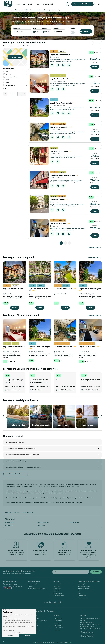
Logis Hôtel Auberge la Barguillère (64, 175)
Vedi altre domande (16, 474)
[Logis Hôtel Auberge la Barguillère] (39, 180)
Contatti (30, 586)
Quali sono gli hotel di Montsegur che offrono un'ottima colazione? (23, 467)
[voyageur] (59, 32)
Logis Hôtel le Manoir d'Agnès (63, 103)
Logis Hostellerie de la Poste (62, 79)
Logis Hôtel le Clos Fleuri (65, 289)
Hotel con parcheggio (43, 522)
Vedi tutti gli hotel (95, 248)
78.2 (95, 156)
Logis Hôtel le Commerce (61, 151)
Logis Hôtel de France (60, 224)
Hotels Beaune (58, 625)
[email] (71, 572)
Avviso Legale (82, 584)
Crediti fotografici (83, 598)
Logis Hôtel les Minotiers (61, 127)
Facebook (51, 602)
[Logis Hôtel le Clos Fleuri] (65, 272)
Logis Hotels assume (59, 596)
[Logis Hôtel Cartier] (39, 204)
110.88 (95, 59)
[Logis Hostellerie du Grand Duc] (40, 272)
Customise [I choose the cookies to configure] (10, 636)
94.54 (95, 180)
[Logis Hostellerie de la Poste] (39, 83)
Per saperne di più (48, 4)
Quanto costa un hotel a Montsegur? (16, 442)
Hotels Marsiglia (58, 621)
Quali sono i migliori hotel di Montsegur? (17, 461)
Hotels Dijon (57, 630)
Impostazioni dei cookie (84, 589)
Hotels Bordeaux (58, 628)
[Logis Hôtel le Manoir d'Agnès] (39, 108)
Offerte (30, 4)
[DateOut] (47, 32)
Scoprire (95, 67)
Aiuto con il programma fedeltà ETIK (37, 589)
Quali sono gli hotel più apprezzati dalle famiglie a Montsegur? (22, 455)
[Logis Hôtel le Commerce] (39, 156)
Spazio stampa (57, 589)
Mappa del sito (82, 596)
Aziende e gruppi (57, 593)
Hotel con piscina (10, 522)
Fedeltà (37, 4)
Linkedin (59, 602)
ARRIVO (34, 28)
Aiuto (79, 593)
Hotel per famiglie (74, 522)
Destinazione (16, 28)
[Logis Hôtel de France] (39, 228)
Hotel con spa (9, 525)
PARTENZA (45, 28)
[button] (3, 641)
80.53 (95, 204)
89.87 (95, 132)
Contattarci (56, 591)
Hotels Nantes (58, 618)
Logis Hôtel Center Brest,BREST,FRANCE (90, 618)
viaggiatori (56, 28)
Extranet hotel (57, 586)
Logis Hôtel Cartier (59, 199)
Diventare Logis (57, 584)
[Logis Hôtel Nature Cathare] (39, 59)
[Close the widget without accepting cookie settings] (10, 610)
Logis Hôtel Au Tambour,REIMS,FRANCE (90, 629)
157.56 (95, 108)
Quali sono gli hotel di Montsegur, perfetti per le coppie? (21, 448)
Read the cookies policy (9, 630)
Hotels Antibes (58, 623)
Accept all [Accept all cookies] (28, 636)
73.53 (95, 228)
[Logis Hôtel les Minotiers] (39, 132)
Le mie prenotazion (33, 584)
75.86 (95, 83)
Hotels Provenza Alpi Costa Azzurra (38, 621)
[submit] (96, 572)
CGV (79, 591)
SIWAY (70, 642)
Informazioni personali (84, 586)
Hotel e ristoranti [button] (20, 4)
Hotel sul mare (41, 525)
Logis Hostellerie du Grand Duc (38, 290)
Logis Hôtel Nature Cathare (60, 55)
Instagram (55, 602)
